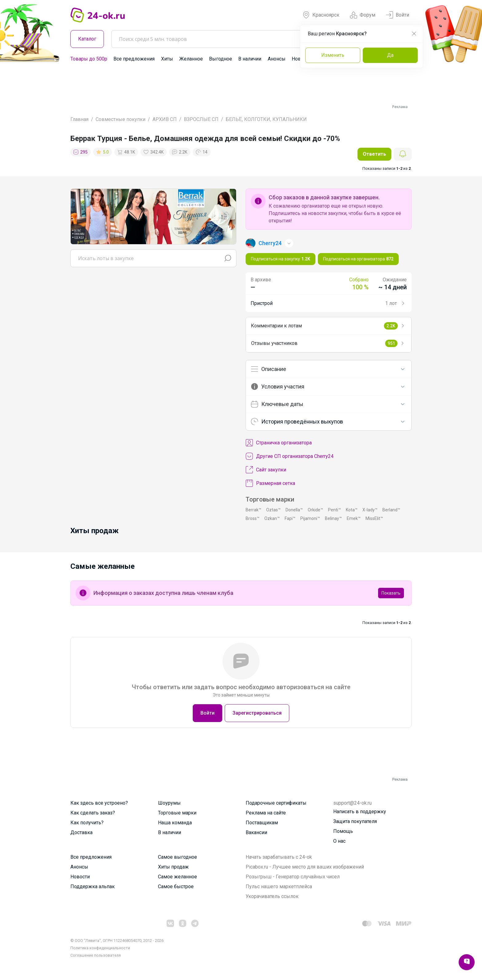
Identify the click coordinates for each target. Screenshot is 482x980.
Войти (397, 15)
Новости (80, 877)
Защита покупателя (355, 821)
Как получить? (87, 823)
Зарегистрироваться (257, 713)
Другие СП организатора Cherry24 (290, 456)
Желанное (191, 59)
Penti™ (334, 510)
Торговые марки (177, 813)
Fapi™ (290, 518)
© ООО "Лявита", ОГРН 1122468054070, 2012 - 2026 (117, 941)
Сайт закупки (266, 470)
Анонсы (277, 59)
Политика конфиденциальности (100, 948)
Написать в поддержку (360, 812)
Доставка (81, 832)
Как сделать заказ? (93, 813)
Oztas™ (273, 510)
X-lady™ (370, 510)
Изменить (333, 55)
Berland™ (391, 510)
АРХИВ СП (165, 119)
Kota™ (352, 510)
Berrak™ (253, 510)
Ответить (374, 154)
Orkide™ (315, 510)
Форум (363, 15)
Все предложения (134, 59)
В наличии (250, 59)
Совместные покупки (120, 119)
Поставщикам (262, 823)
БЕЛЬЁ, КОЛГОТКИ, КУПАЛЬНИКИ (266, 119)
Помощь (343, 831)
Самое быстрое (176, 886)
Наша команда (175, 823)
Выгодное (221, 59)
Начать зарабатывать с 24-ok (279, 857)
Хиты (167, 59)
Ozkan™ (272, 518)
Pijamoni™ (310, 518)
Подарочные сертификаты (276, 803)
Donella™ (294, 510)
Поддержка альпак (93, 886)
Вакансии (256, 832)
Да (390, 55)
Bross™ (253, 518)
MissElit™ (374, 518)
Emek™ (354, 518)
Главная (79, 119)
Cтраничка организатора (279, 443)
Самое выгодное (178, 857)
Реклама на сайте (266, 813)
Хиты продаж (173, 867)
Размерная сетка (270, 483)
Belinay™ (333, 518)
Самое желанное (178, 877)
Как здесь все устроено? (99, 803)
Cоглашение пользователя (96, 955)
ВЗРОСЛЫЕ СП (201, 119)
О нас (339, 841)
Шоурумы (169, 803)
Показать (391, 593)
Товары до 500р (89, 59)
